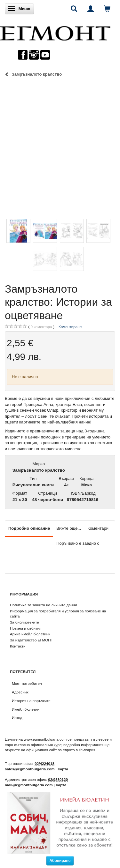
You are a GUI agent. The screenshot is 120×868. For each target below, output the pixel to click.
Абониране (60, 861)
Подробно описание (29, 528)
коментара (41, 327)
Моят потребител (27, 683)
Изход (17, 718)
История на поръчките (31, 701)
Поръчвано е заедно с (78, 543)
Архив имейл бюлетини (30, 634)
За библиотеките (24, 622)
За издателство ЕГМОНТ (32, 640)
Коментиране (70, 327)
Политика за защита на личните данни (43, 605)
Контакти (18, 646)
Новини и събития (26, 628)
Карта (63, 769)
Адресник (20, 692)
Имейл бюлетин (26, 709)
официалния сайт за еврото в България (61, 750)
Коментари (98, 528)
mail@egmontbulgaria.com (29, 785)
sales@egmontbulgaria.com (30, 769)
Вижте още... (69, 528)
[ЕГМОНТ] (55, 32)
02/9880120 (58, 779)
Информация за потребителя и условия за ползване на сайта (58, 614)
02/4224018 (44, 763)
